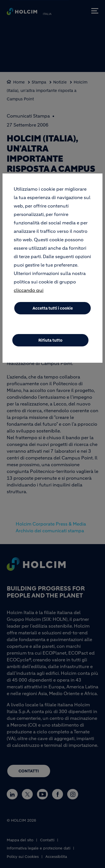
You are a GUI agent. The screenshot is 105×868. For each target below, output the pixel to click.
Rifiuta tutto (50, 342)
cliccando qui (29, 292)
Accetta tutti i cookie (53, 310)
